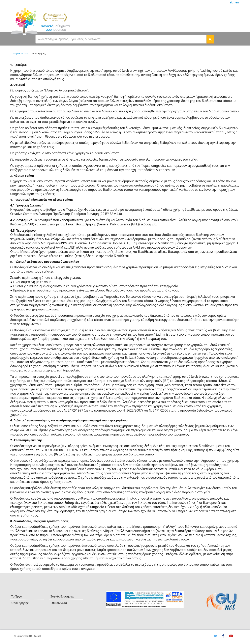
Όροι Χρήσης (20, 603)
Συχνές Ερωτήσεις (62, 596)
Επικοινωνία (59, 603)
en (237, 2)
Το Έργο (17, 596)
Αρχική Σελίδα (21, 53)
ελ (231, 2)
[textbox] (121, 39)
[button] (210, 39)
